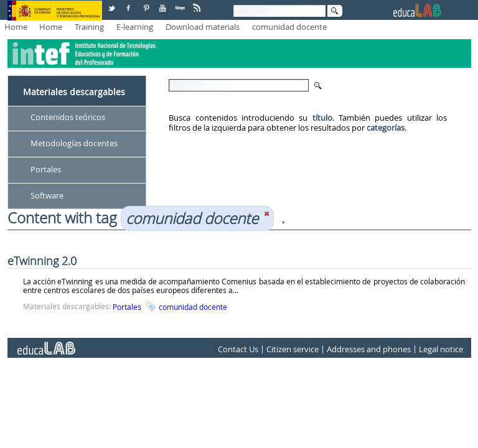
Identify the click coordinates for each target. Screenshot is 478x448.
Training (89, 27)
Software (47, 195)
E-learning (135, 27)
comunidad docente (289, 27)
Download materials (203, 27)
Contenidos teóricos (68, 117)
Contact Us (238, 350)
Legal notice (441, 350)
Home (16, 27)
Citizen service (293, 350)
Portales (46, 169)
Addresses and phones (369, 350)
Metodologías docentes (74, 143)
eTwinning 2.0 (42, 261)
